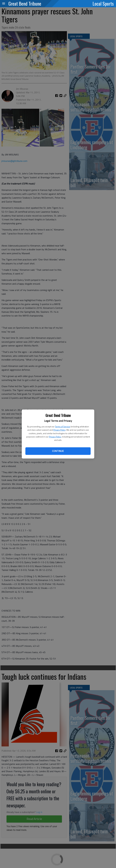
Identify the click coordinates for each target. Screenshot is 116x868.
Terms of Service (63, 427)
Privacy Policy (59, 430)
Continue (58, 451)
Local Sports (103, 3)
